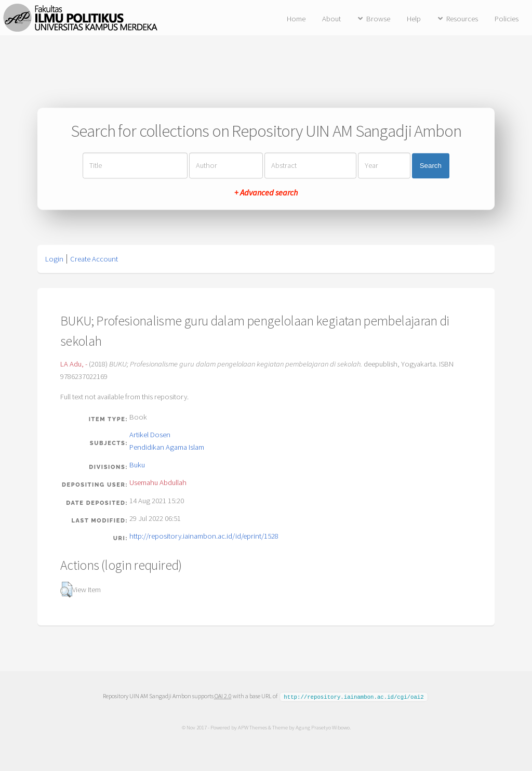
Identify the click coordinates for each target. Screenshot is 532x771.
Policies (507, 19)
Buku (137, 465)
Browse (378, 19)
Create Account (94, 259)
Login (54, 259)
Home (296, 19)
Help (414, 19)
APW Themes (252, 727)
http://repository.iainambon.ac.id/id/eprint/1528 (204, 536)
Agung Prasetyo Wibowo (322, 727)
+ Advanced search (266, 193)
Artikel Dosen (150, 435)
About (331, 19)
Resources (462, 19)
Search (431, 166)
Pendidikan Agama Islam (167, 447)
